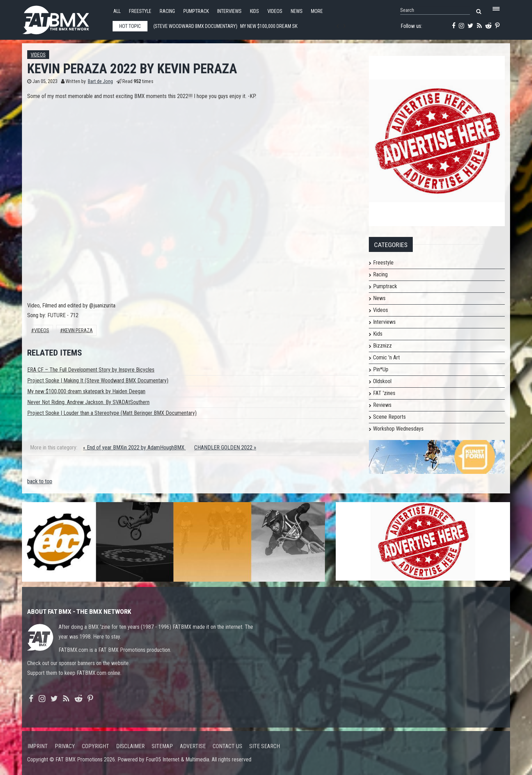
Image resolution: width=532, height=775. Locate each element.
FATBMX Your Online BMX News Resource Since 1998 (64, 18)
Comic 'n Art (386, 357)
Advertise (193, 746)
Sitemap (162, 746)
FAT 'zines (384, 393)
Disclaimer (130, 746)
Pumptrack (196, 11)
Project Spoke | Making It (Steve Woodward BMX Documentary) (98, 381)
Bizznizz (382, 346)
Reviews (382, 405)
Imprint (38, 746)
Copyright (96, 746)
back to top (40, 481)
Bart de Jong (100, 81)
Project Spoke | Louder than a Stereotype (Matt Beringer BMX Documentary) (112, 413)
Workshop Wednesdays (398, 429)
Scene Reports (389, 417)
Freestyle (140, 11)
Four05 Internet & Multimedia (177, 759)
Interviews (229, 11)
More (317, 11)
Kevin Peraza (78, 331)
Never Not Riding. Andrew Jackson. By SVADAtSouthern (88, 402)
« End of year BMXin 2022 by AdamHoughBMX (134, 448)
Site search (265, 746)
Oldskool (382, 381)
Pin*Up (381, 369)
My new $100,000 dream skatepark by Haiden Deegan (86, 391)
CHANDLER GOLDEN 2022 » (225, 448)
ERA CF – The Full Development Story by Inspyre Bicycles (91, 370)
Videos (275, 11)
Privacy (65, 746)
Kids (254, 11)
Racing (167, 11)
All (117, 11)
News (297, 11)
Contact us (227, 746)
